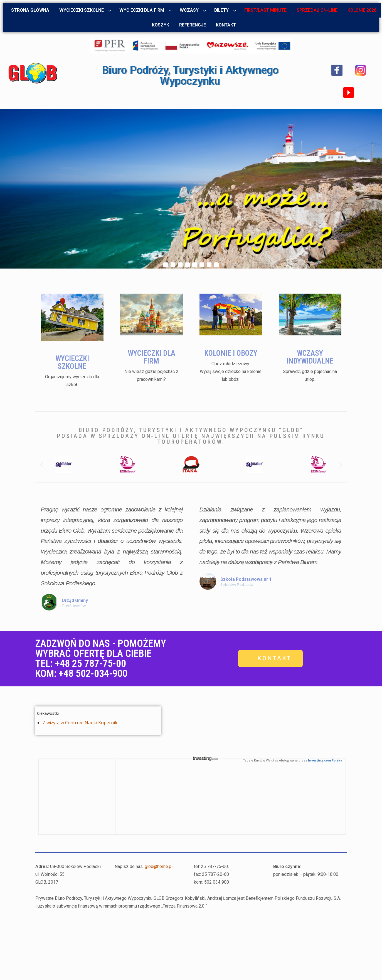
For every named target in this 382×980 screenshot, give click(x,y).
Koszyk (161, 25)
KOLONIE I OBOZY (231, 343)
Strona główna (30, 10)
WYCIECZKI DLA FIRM (151, 344)
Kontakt (226, 25)
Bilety (221, 10)
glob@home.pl (159, 866)
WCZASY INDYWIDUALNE (310, 344)
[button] (42, 465)
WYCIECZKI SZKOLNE (72, 348)
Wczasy (189, 10)
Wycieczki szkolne (82, 10)
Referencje (193, 25)
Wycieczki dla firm (142, 10)
